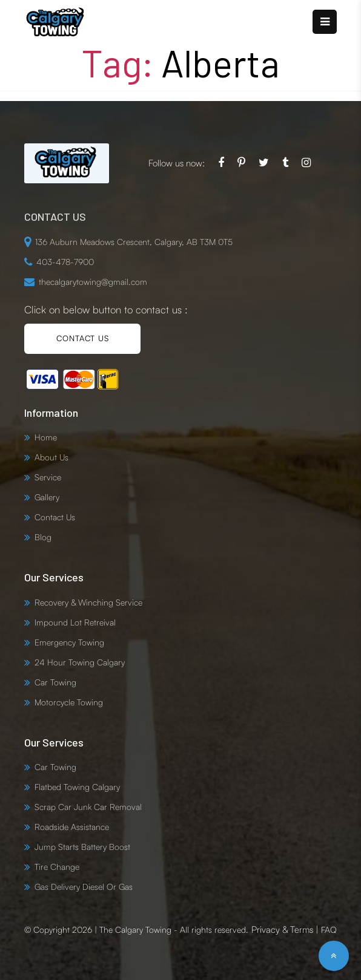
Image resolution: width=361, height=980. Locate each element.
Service (48, 477)
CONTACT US (83, 338)
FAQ (329, 929)
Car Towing (55, 682)
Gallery (47, 497)
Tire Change (57, 867)
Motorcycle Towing (69, 702)
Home (46, 437)
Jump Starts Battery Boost (82, 847)
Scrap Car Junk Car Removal (88, 807)
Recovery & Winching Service (88, 602)
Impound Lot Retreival (75, 622)
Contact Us (55, 517)
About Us (51, 457)
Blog (43, 537)
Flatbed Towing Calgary (77, 787)
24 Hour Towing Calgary (80, 662)
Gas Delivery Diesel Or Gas (84, 887)
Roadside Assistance (72, 827)
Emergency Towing (69, 642)
